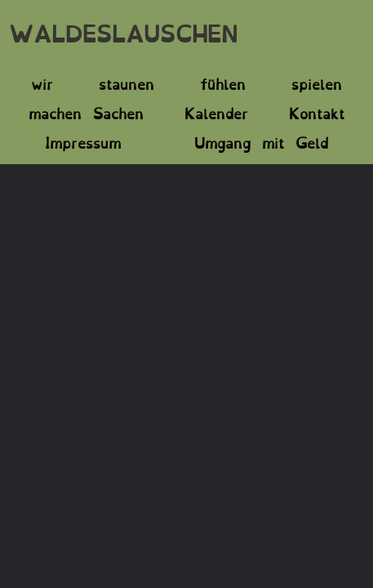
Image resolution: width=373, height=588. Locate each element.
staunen (127, 82)
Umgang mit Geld (261, 141)
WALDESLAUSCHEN (123, 31)
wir (42, 82)
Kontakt (317, 112)
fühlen (223, 82)
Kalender (216, 112)
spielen (317, 82)
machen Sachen (86, 112)
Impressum (83, 141)
